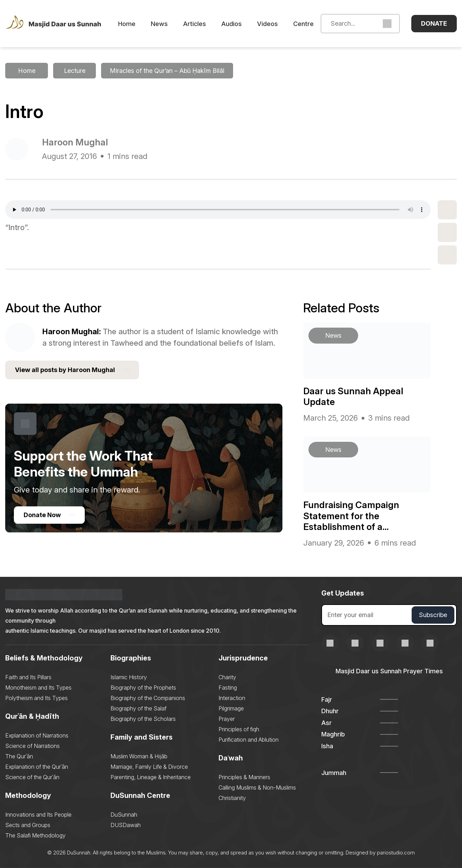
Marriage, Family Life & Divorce (149, 767)
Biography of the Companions (148, 698)
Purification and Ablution (249, 740)
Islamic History (129, 677)
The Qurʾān (19, 756)
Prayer (227, 719)
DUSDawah (126, 825)
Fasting (228, 688)
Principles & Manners (244, 777)
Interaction (232, 698)
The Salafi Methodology (35, 835)
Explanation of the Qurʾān (37, 767)
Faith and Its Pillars (28, 677)
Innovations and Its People (38, 815)
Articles (195, 24)
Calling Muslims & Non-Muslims (257, 787)
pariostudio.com (396, 853)
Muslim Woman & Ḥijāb (139, 756)
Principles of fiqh (239, 729)
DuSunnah (124, 815)
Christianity (232, 798)
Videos (267, 24)
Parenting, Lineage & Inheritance (151, 777)
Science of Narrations (32, 746)
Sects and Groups (28, 825)
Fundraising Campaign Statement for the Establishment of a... (351, 516)
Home (127, 24)
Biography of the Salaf (138, 708)
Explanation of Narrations (37, 735)
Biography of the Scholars (143, 719)
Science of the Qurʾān (32, 777)
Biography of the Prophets (143, 688)
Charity (227, 677)
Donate (434, 23)
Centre (303, 24)
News (159, 24)
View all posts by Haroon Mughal (72, 370)
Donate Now (49, 515)
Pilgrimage (231, 708)
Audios (232, 24)
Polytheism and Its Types (36, 698)
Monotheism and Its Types (38, 688)
